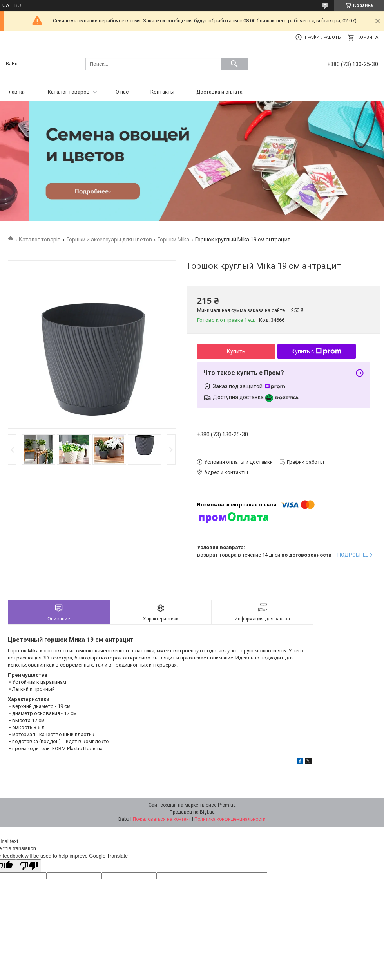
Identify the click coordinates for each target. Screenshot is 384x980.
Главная (16, 92)
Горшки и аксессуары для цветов (109, 240)
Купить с (316, 351)
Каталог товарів (40, 240)
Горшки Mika (173, 240)
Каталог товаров (69, 92)
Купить (236, 351)
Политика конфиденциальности (230, 819)
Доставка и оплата (219, 92)
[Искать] (234, 64)
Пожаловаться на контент (162, 819)
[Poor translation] (29, 866)
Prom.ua (227, 805)
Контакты (162, 92)
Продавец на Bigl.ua (192, 812)
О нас (122, 92)
